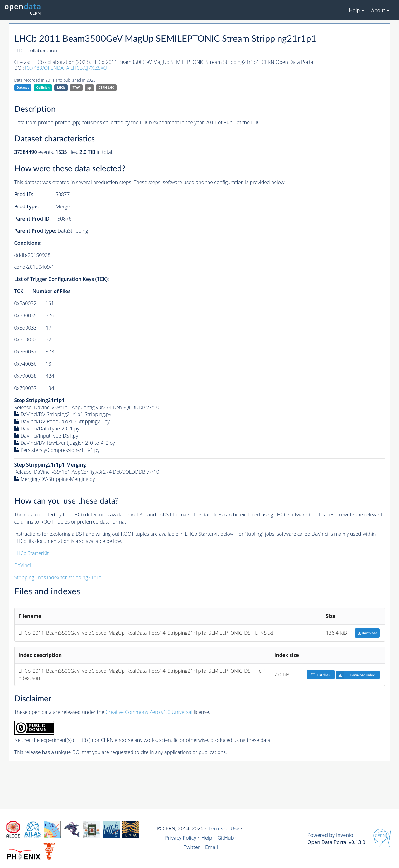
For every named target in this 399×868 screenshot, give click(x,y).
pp (89, 88)
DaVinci (23, 565)
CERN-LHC (106, 88)
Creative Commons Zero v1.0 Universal (149, 712)
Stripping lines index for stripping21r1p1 (59, 577)
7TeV (76, 88)
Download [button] (367, 633)
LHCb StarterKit (32, 553)
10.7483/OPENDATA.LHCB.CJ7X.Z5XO (66, 68)
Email (212, 847)
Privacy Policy (181, 838)
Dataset (23, 88)
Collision (43, 88)
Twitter (192, 847)
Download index (355, 675)
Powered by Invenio (330, 835)
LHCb (61, 88)
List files (320, 675)
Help (207, 838)
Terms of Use (224, 828)
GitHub (226, 838)
